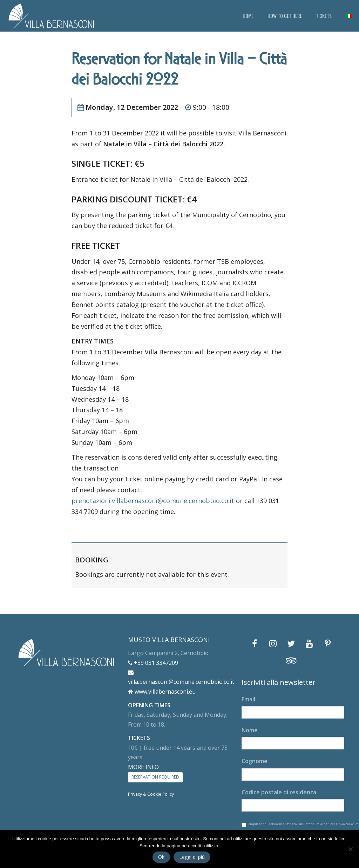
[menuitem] (349, 16)
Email (248, 699)
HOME (248, 16)
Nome (250, 730)
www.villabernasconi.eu (162, 692)
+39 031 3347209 (153, 663)
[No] (350, 849)
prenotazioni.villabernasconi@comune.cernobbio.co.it (153, 501)
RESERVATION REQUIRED (155, 777)
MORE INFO (143, 767)
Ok (161, 857)
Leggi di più (192, 857)
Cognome (255, 761)
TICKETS (324, 16)
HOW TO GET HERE (285, 16)
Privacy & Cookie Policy (151, 794)
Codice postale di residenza (279, 792)
